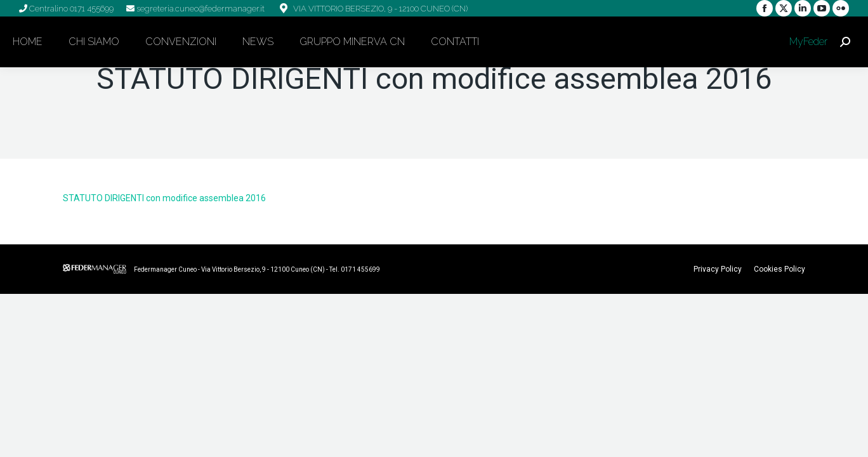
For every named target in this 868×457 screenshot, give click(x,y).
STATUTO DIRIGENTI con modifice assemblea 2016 (164, 198)
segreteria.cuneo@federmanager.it (200, 9)
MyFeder (807, 42)
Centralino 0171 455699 (70, 9)
